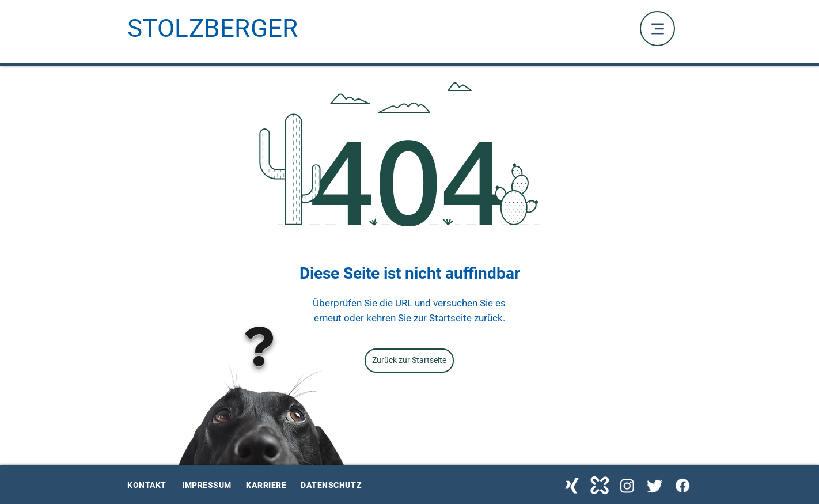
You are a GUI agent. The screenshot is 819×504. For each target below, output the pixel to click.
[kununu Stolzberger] (600, 486)
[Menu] (657, 29)
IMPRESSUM (207, 485)
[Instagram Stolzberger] (627, 486)
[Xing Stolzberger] (572, 486)
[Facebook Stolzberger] (682, 486)
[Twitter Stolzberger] (655, 486)
